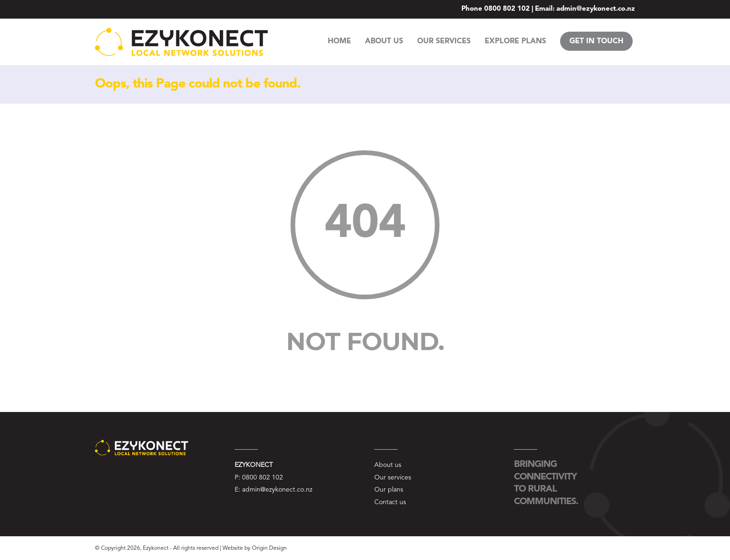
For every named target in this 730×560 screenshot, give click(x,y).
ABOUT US (384, 41)
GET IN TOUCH (596, 41)
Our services (393, 478)
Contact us (390, 502)
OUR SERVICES (444, 41)
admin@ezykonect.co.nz (596, 9)
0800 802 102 (507, 9)
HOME (339, 41)
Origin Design (269, 548)
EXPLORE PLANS (515, 41)
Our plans (389, 490)
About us (388, 465)
